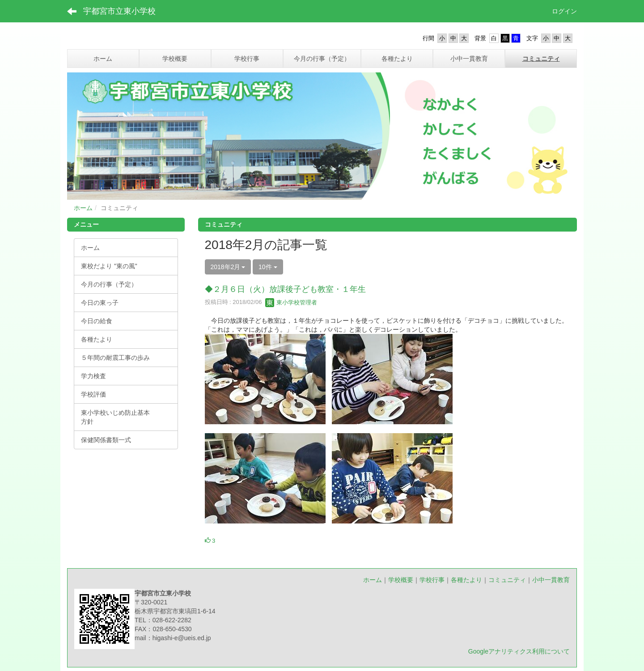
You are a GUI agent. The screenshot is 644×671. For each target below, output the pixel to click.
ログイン (564, 11)
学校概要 (401, 580)
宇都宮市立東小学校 (119, 11)
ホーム (83, 208)
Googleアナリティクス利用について (519, 651)
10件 (268, 267)
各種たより (466, 580)
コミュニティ (507, 580)
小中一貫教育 (551, 580)
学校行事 (432, 580)
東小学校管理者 (291, 302)
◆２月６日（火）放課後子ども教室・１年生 (285, 289)
